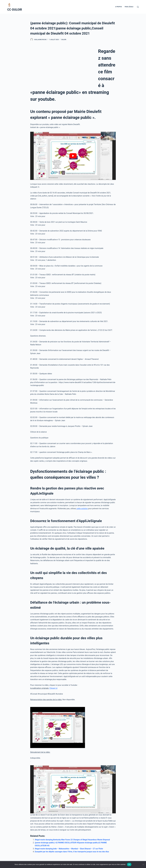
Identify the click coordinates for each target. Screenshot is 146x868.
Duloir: (64, 40)
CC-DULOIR (15, 10)
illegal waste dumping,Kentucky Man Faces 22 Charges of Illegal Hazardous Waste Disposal (72, 840)
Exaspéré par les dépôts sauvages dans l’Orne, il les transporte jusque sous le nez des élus (72, 852)
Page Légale (129, 7)
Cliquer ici (53, 688)
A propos (119, 7)
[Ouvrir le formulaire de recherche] (138, 7)
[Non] (143, 864)
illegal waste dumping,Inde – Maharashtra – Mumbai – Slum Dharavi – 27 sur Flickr (69, 849)
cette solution (82, 509)
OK (129, 864)
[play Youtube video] (73, 156)
